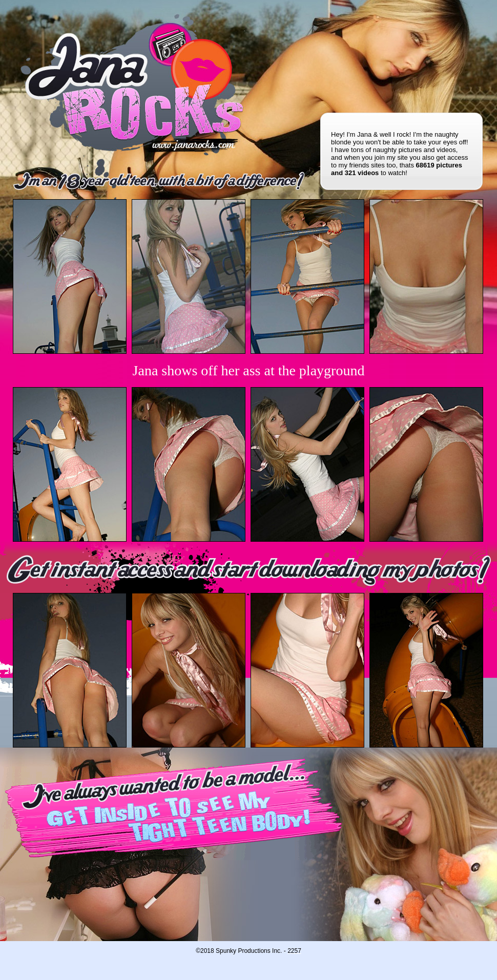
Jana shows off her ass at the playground (249, 370)
